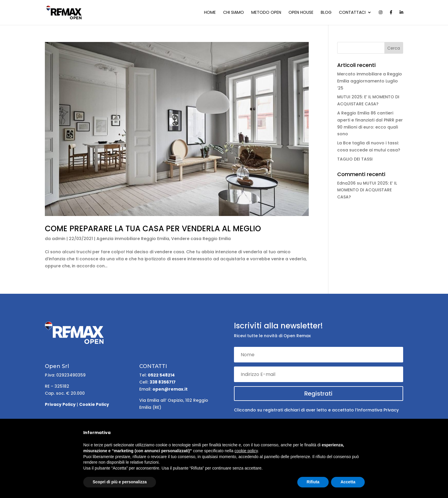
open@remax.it (170, 389)
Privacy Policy (60, 404)
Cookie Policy (94, 404)
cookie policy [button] (246, 451)
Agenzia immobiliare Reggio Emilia (133, 239)
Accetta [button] (348, 482)
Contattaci (352, 13)
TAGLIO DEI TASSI (355, 159)
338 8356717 (163, 382)
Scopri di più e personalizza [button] (120, 482)
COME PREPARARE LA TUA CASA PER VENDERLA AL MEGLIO (153, 229)
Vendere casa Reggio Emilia (201, 239)
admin (59, 239)
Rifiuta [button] (313, 482)
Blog (326, 13)
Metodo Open (266, 13)
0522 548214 (161, 375)
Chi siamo (234, 13)
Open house (301, 13)
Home (210, 13)
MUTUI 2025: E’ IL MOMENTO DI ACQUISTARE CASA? (367, 190)
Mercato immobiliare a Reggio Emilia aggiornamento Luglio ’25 (370, 81)
